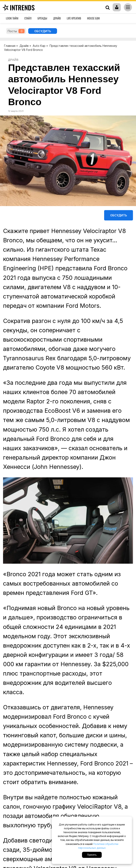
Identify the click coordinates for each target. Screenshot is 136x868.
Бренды (42, 18)
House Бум (93, 18)
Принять (92, 855)
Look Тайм (12, 18)
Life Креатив (74, 18)
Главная (10, 46)
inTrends (18, 7)
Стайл (28, 18)
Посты (16, 31)
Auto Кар (39, 46)
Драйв (57, 18)
